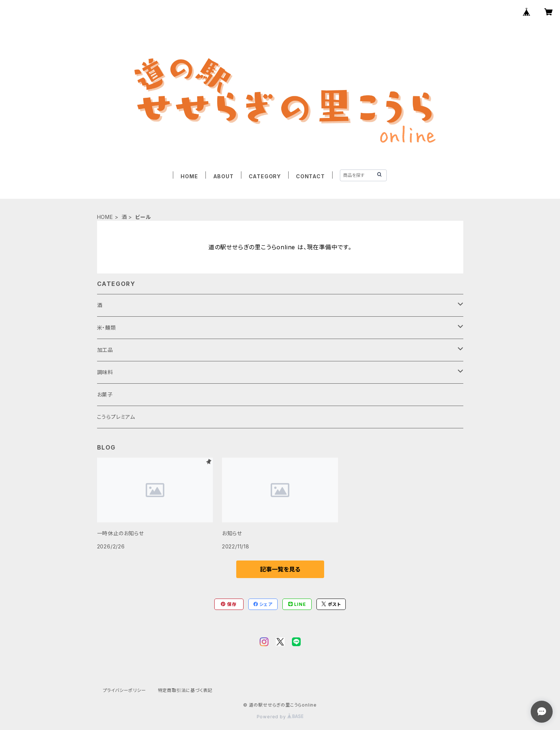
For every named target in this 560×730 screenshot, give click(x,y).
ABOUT (223, 176)
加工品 (105, 350)
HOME (189, 176)
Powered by (280, 717)
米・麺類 (107, 327)
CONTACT (310, 176)
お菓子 (105, 394)
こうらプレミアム (116, 417)
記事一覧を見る (280, 569)
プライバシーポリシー (125, 690)
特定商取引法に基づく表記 (185, 690)
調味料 (105, 372)
